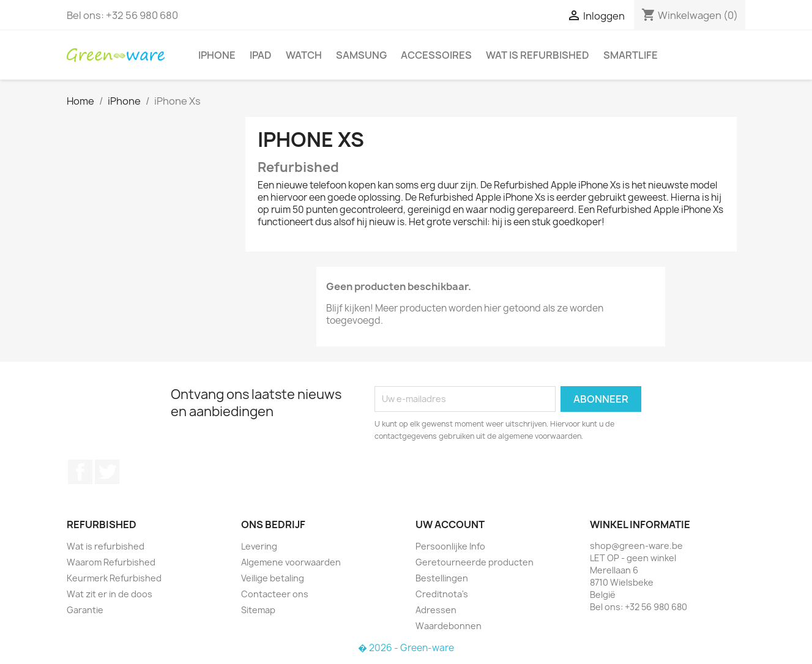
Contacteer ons (275, 594)
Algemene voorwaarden (291, 562)
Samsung (361, 55)
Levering (259, 546)
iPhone (217, 55)
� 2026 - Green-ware (406, 648)
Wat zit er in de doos (110, 594)
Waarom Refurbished (111, 562)
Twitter (107, 472)
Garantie (85, 610)
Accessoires (436, 55)
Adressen (436, 610)
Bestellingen (442, 578)
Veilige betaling (273, 578)
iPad (261, 55)
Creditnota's (442, 594)
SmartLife (631, 55)
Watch (304, 55)
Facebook (80, 472)
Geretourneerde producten (475, 562)
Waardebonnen (449, 626)
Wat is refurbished (538, 55)
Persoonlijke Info (450, 546)
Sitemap (258, 610)
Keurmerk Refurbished (114, 578)
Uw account (450, 524)
